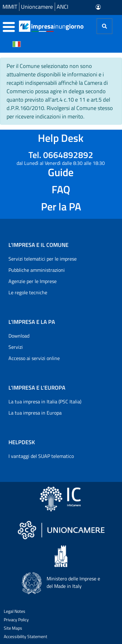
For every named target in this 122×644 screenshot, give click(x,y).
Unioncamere (37, 7)
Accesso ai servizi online (34, 358)
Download (19, 336)
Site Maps (13, 628)
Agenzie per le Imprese (33, 281)
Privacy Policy (16, 620)
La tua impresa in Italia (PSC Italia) (45, 401)
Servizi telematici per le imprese (43, 259)
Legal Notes (15, 611)
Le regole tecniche (28, 292)
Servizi (16, 347)
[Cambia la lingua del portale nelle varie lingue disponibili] (17, 44)
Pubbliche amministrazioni (37, 270)
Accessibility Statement (25, 636)
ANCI (62, 7)
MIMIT (10, 7)
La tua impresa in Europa (35, 413)
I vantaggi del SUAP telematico (41, 456)
